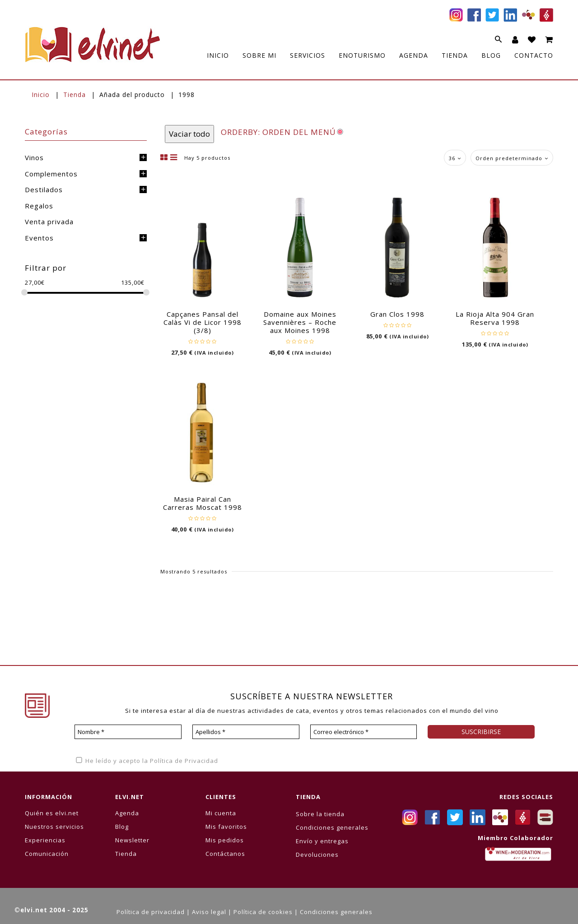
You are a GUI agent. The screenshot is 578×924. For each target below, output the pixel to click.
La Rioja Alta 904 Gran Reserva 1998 (495, 318)
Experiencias (45, 840)
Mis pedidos (225, 840)
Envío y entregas (322, 841)
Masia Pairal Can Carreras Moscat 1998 (203, 503)
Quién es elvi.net (52, 813)
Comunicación (47, 854)
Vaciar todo (189, 134)
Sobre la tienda (320, 814)
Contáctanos (225, 854)
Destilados (44, 189)
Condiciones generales (332, 827)
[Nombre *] (128, 732)
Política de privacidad (151, 912)
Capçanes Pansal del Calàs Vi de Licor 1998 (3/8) (203, 322)
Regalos (39, 206)
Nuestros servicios (54, 827)
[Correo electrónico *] (364, 732)
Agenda (127, 813)
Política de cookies (263, 912)
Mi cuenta (221, 813)
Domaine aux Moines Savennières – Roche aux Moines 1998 (300, 322)
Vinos (34, 157)
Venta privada (49, 222)
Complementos (51, 174)
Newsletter (132, 840)
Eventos (39, 238)
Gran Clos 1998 (397, 314)
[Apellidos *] (246, 732)
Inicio (41, 95)
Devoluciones (317, 855)
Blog (122, 827)
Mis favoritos (226, 827)
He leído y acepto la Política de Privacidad (146, 761)
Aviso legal (209, 912)
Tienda (75, 95)
